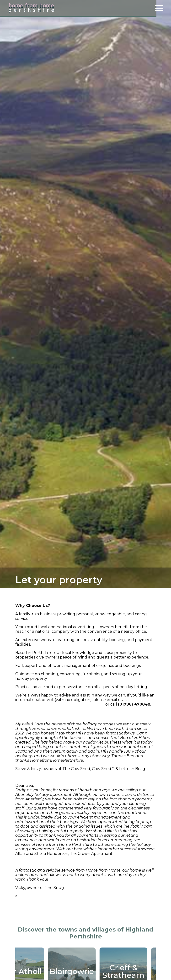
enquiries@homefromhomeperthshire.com (60, 704)
